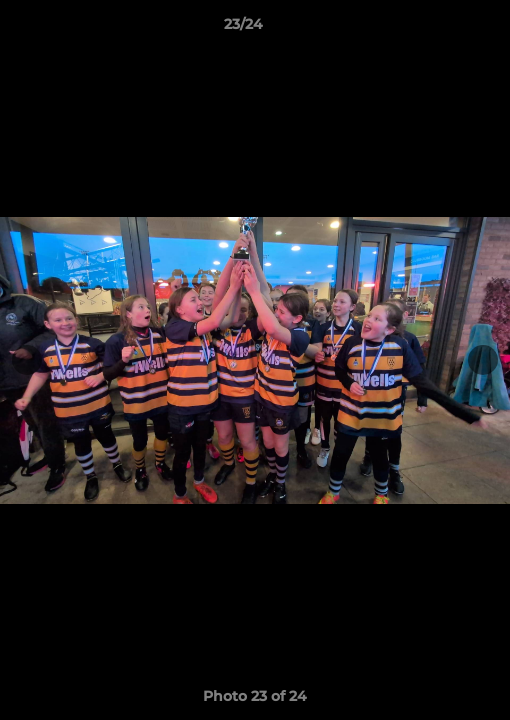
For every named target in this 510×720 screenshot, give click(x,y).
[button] (438, 29)
